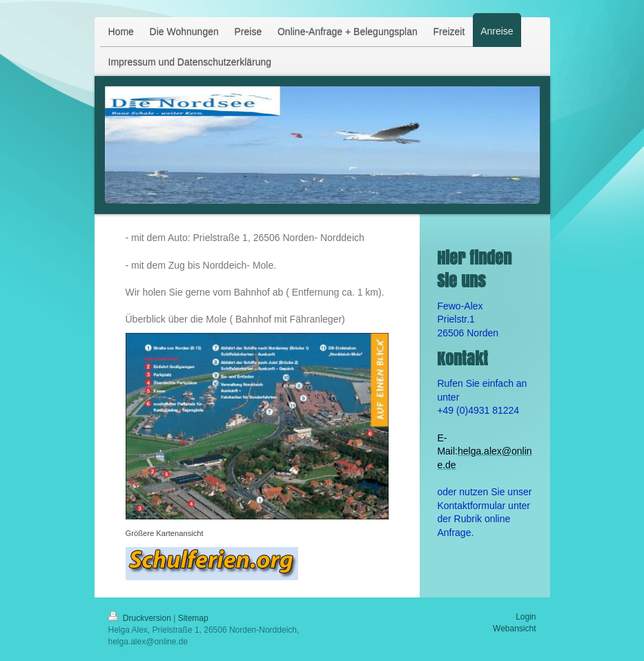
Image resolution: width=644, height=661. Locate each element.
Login (526, 617)
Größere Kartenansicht (165, 533)
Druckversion (141, 618)
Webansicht (514, 629)
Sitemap (193, 618)
